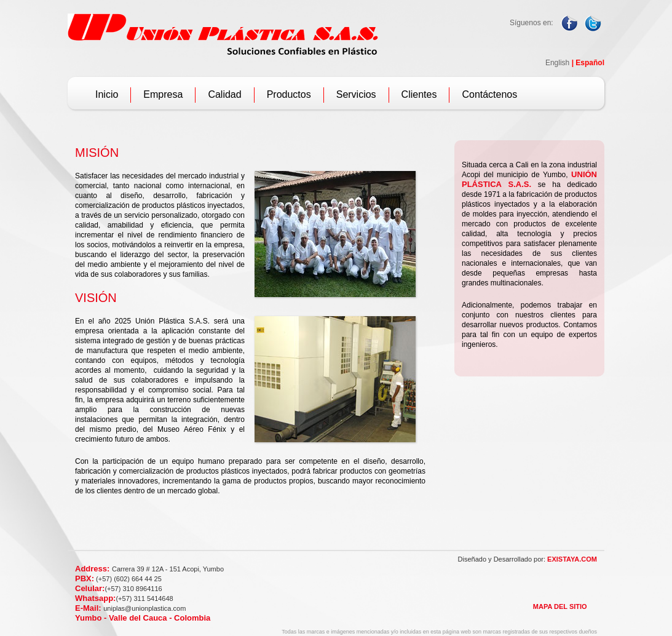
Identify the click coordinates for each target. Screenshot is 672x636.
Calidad (224, 94)
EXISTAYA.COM (572, 559)
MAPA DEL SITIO (560, 606)
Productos (289, 94)
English (557, 63)
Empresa (163, 94)
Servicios (356, 94)
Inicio (107, 94)
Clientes (419, 94)
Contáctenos (489, 94)
